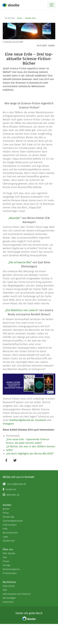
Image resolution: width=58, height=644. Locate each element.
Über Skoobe (9, 553)
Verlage (6, 565)
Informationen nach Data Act (17, 594)
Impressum (8, 602)
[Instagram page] (29, 495)
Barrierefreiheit (10, 533)
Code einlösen (10, 525)
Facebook (41, 420)
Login (5, 537)
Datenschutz (9, 586)
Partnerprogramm (11, 569)
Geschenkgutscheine (13, 521)
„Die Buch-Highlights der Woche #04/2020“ (30, 454)
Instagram (8, 424)
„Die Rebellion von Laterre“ (22, 310)
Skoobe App (8, 517)
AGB (5, 590)
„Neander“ (15, 218)
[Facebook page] (29, 489)
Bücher (6, 509)
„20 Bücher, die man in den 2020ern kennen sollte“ (31, 448)
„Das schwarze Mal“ (20, 262)
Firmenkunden (10, 573)
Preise (6, 513)
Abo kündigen (9, 598)
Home (20, 18)
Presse (6, 561)
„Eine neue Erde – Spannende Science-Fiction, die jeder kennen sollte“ (28, 441)
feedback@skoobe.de (22, 420)
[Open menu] (52, 5)
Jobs (5, 557)
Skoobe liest (30, 18)
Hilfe (5, 529)
